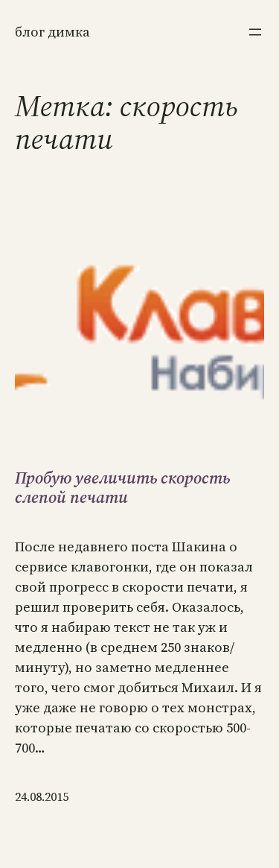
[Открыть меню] (255, 32)
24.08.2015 (42, 796)
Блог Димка (52, 32)
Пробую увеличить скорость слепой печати (122, 488)
